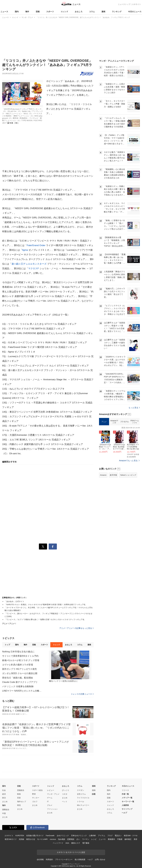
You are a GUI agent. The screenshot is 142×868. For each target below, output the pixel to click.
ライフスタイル (83, 798)
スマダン (81, 790)
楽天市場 (113, 475)
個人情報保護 (80, 859)
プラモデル (125, 422)
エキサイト (136, 4)
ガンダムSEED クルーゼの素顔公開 (20, 673)
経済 (4, 794)
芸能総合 (21, 790)
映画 (19, 794)
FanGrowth (50, 836)
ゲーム (50, 798)
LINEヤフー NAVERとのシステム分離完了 (23, 691)
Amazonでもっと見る (128, 461)
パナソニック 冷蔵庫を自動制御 (18, 686)
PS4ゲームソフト (135, 422)
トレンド (64, 12)
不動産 (120, 839)
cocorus (53, 839)
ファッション (52, 809)
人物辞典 (125, 805)
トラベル (81, 802)
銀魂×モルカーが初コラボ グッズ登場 (21, 660)
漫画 (103, 12)
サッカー (36, 798)
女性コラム (81, 794)
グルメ (50, 805)
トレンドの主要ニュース (82, 694)
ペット (65, 802)
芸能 (38, 12)
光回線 (21, 839)
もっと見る (134, 408)
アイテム (102, 836)
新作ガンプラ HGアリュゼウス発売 (20, 669)
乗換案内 (111, 839)
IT (48, 802)
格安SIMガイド (11, 839)
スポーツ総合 (37, 790)
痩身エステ (76, 843)
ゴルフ (35, 802)
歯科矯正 (128, 839)
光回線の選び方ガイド (35, 836)
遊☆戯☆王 (17, 264)
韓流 (19, 805)
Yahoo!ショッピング (128, 475)
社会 (4, 790)
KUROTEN (20, 836)
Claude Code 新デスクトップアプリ (20, 682)
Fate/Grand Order (36, 245)
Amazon (103, 475)
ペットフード (58, 843)
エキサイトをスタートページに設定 (71, 852)
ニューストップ (124, 4)
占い (78, 839)
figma (25, 250)
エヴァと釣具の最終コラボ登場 (18, 665)
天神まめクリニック (79, 836)
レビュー (51, 790)
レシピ (94, 839)
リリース (125, 790)
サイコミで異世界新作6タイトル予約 (20, 656)
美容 (135, 839)
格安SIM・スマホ (131, 836)
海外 (27, 12)
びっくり (66, 790)
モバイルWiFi (42, 839)
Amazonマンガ (114, 422)
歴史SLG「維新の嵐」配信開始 (18, 678)
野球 (34, 794)
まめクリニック (63, 836)
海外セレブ (22, 802)
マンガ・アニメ (53, 794)
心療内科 (92, 836)
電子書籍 (86, 843)
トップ (7, 645)
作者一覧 (125, 794)
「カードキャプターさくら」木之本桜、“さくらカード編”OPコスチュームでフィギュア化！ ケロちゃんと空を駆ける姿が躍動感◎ (49, 609)
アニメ (104, 422)
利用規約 (49, 859)
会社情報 (40, 859)
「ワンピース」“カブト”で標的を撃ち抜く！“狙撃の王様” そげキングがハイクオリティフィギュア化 (44, 620)
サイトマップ (127, 809)
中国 (4, 813)
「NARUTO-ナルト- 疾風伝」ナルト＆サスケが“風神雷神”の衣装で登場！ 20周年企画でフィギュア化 (45, 605)
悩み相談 (62, 839)
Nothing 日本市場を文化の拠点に (18, 652)
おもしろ (79, 12)
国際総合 (6, 810)
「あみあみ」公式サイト (14, 601)
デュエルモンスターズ (35, 264)
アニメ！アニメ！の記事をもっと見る (76, 628)
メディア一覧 (127, 798)
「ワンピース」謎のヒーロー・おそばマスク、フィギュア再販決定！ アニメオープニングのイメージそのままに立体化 (49, 615)
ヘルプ (124, 813)
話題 (94, 794)
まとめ (5, 802)
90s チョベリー (83, 805)
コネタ (65, 794)
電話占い (118, 836)
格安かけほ (31, 839)
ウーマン (86, 839)
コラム (92, 12)
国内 (17, 12)
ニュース (4, 12)
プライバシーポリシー (64, 859)
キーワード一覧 (128, 802)
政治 (4, 798)
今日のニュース (135, 12)
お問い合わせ (100, 859)
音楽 (19, 798)
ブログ (110, 836)
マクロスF (34, 268)
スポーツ (50, 12)
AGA (67, 843)
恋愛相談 (71, 839)
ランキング (117, 12)
